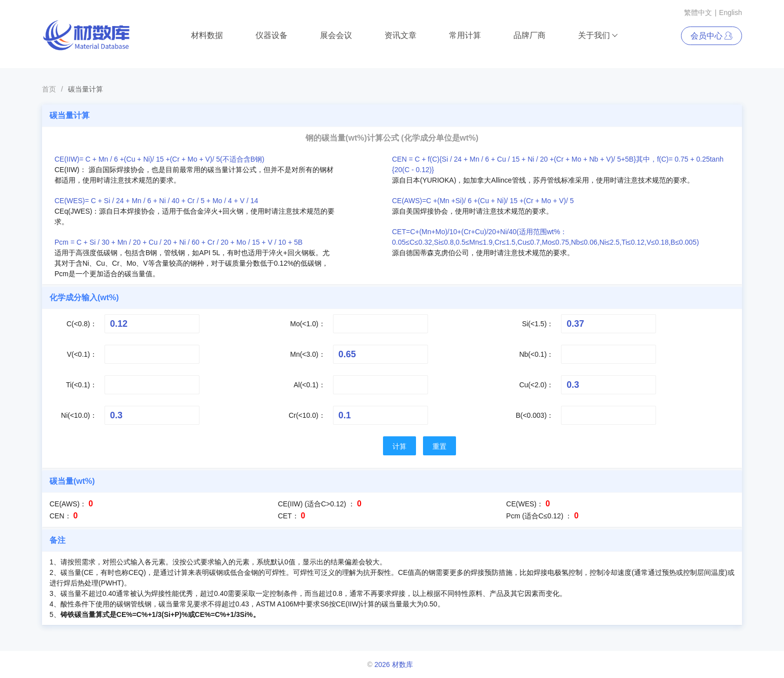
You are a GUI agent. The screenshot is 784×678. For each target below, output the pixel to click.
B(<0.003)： (534, 415)
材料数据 (207, 35)
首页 (49, 89)
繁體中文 (698, 13)
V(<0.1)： (82, 354)
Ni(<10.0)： (79, 415)
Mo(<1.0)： (307, 324)
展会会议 (336, 35)
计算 (399, 446)
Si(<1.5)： (538, 324)
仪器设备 (271, 35)
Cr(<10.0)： (307, 415)
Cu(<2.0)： (536, 385)
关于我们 (598, 36)
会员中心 (711, 36)
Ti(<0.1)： (81, 385)
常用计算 (465, 35)
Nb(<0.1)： (536, 354)
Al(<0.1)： (309, 385)
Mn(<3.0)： (307, 354)
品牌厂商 (529, 35)
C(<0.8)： (82, 324)
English (730, 13)
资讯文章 (400, 35)
